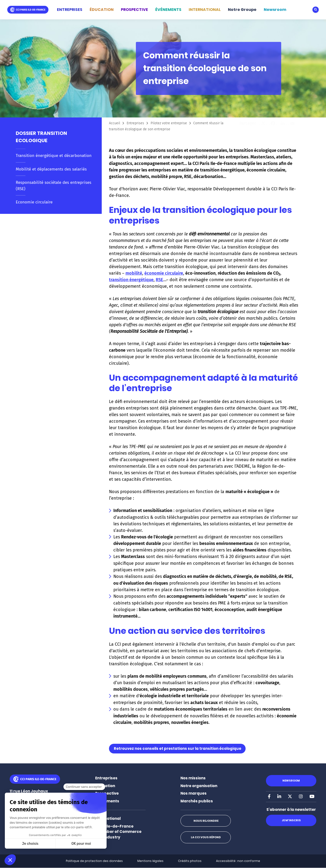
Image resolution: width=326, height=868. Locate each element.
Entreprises (135, 123)
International (108, 818)
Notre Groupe (242, 10)
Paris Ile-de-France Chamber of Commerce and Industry (118, 832)
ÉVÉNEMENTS (168, 10)
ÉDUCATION (102, 10)
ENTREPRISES (70, 10)
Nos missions (193, 778)
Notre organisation (199, 786)
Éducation (105, 786)
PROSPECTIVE (134, 10)
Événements (107, 801)
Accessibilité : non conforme (238, 861)
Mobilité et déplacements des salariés (51, 169)
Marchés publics (197, 801)
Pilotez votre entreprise (169, 123)
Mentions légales (150, 861)
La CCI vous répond (206, 837)
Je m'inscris (291, 820)
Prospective (107, 793)
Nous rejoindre (206, 821)
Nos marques (194, 793)
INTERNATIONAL (205, 10)
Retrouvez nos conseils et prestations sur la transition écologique (178, 748)
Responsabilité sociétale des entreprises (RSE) (54, 186)
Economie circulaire (34, 202)
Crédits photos (190, 861)
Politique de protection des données (94, 861)
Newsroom (275, 10)
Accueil (115, 123)
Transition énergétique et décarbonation (54, 156)
